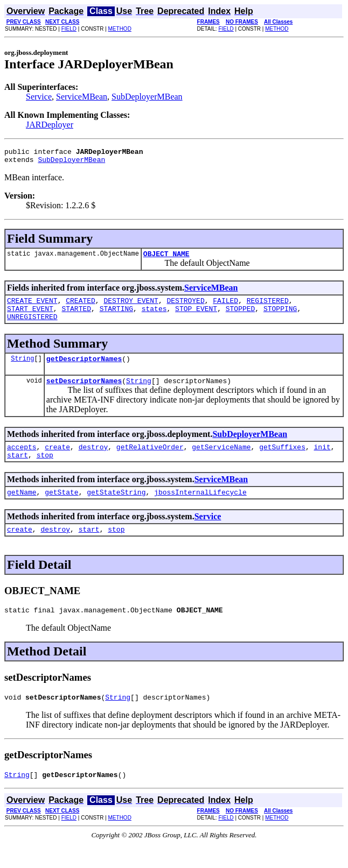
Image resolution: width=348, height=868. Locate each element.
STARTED (76, 316)
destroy (93, 461)
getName (22, 510)
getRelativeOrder (150, 461)
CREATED (81, 307)
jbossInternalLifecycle (200, 510)
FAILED (225, 307)
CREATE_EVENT (32, 307)
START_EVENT (30, 316)
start (18, 471)
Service (39, 97)
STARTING (116, 316)
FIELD (69, 29)
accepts (22, 461)
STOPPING (280, 316)
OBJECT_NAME (166, 258)
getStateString (116, 510)
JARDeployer (50, 125)
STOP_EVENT (196, 316)
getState (61, 510)
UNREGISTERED (32, 326)
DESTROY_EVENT (131, 307)
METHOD (120, 29)
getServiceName (221, 461)
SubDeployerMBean (147, 97)
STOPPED (241, 316)
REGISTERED (268, 307)
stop (45, 471)
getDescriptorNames (84, 370)
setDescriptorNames (84, 393)
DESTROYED (185, 307)
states (154, 316)
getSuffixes (282, 461)
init (322, 461)
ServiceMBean (82, 97)
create (57, 461)
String (22, 369)
